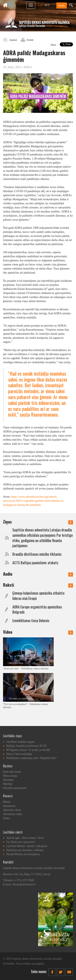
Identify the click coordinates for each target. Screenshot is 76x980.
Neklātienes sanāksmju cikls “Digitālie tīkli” (32, 758)
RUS (47, 5)
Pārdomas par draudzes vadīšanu (25, 850)
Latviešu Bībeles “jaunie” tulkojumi (27, 846)
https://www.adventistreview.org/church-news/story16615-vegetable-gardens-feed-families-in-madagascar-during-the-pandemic (34, 501)
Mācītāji (8, 784)
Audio (38, 574)
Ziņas (38, 522)
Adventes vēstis (12, 810)
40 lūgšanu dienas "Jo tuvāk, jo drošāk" (29, 750)
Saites (6, 818)
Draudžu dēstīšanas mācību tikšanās (37, 554)
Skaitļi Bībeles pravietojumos (23, 854)
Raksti (38, 585)
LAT (41, 5)
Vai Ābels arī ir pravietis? (21, 842)
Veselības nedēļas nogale (20, 742)
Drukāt (30, 40)
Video (38, 632)
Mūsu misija (10, 776)
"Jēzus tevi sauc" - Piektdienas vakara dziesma (26, 669)
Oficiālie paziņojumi (15, 788)
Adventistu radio (13, 814)
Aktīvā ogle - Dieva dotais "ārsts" (25, 838)
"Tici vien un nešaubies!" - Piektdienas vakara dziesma (25, 706)
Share (53, 45)
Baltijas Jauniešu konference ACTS (26, 746)
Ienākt (62, 5)
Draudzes (8, 780)
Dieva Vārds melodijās (19, 754)
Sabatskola (9, 806)
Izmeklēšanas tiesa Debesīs (31, 621)
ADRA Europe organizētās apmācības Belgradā (37, 610)
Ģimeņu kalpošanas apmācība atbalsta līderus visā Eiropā (38, 596)
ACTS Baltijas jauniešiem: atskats (35, 563)
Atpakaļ (13, 40)
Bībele (7, 802)
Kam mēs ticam (12, 772)
